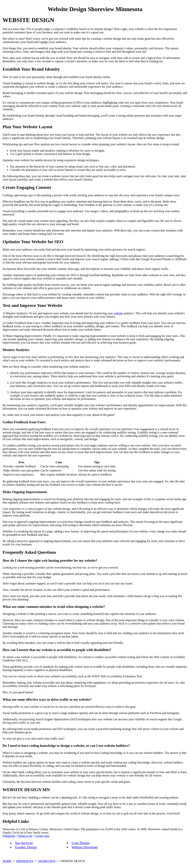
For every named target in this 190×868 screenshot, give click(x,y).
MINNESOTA (25, 861)
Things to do (25, 836)
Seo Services (24, 843)
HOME (7, 861)
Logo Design (81, 843)
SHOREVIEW (47, 861)
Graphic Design (26, 847)
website (118, 313)
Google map (42, 836)
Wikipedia (9, 836)
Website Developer (85, 847)
